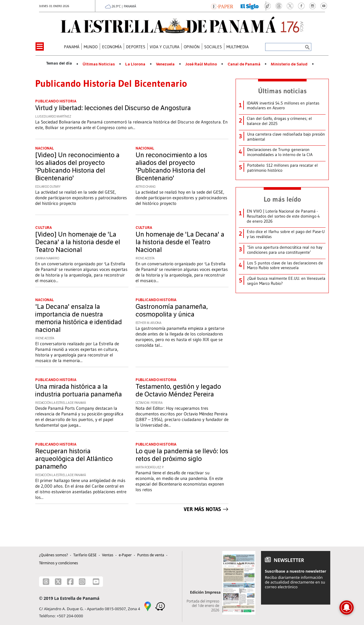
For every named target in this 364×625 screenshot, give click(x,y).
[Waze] (160, 606)
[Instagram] (82, 582)
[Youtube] (96, 582)
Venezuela (165, 64)
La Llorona (135, 64)
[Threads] (46, 582)
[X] (58, 582)
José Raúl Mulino (201, 64)
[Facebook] (70, 582)
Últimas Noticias (99, 64)
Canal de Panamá (244, 64)
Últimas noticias (282, 91)
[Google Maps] (148, 606)
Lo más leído (282, 199)
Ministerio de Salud (289, 64)
